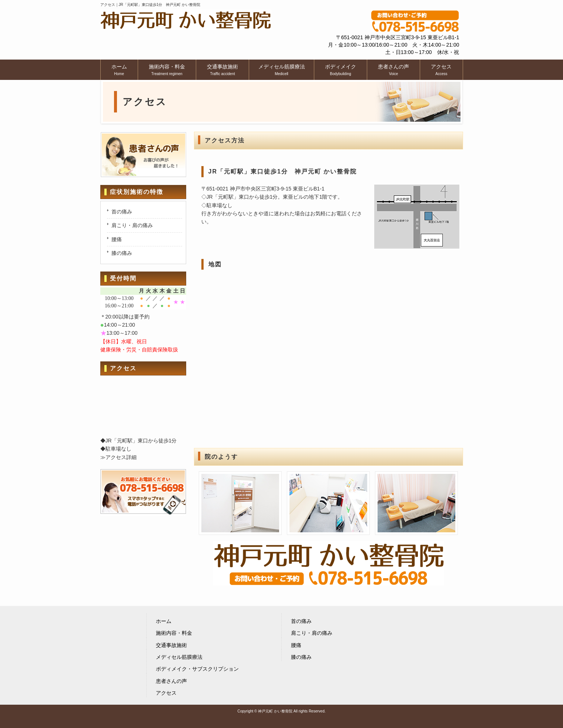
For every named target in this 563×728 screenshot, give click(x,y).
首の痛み (122, 212)
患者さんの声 (171, 681)
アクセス (166, 693)
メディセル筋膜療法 (179, 657)
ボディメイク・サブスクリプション (197, 669)
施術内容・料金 (174, 633)
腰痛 (117, 239)
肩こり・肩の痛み (132, 225)
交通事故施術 (171, 645)
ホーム (164, 621)
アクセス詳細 (121, 457)
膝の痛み (122, 253)
